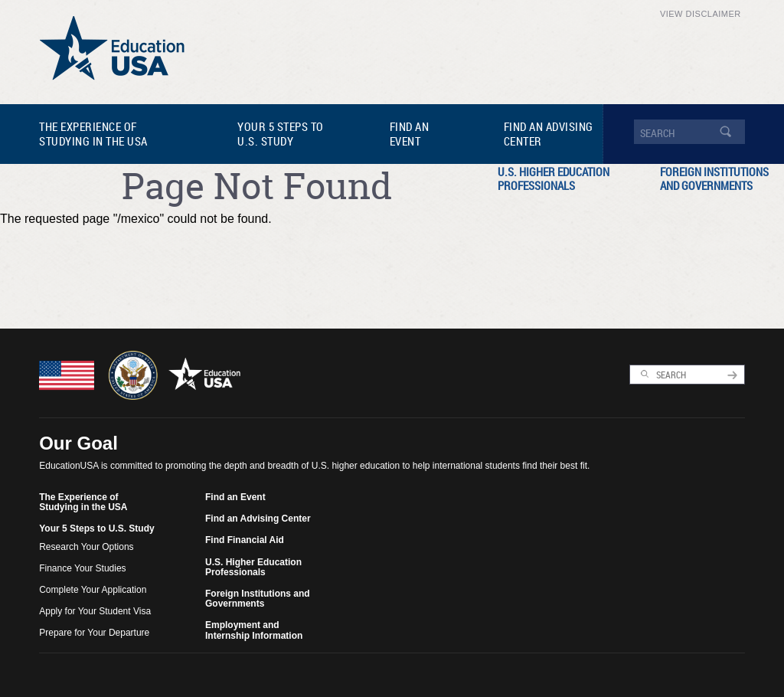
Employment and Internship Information (254, 630)
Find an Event (410, 134)
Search (645, 374)
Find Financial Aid (245, 540)
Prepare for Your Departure (94, 633)
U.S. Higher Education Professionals (554, 178)
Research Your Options (86, 547)
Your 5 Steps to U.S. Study (281, 134)
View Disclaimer (701, 14)
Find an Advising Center (549, 134)
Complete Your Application (93, 590)
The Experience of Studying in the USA (93, 134)
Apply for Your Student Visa (95, 611)
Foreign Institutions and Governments (258, 599)
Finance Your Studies (82, 568)
